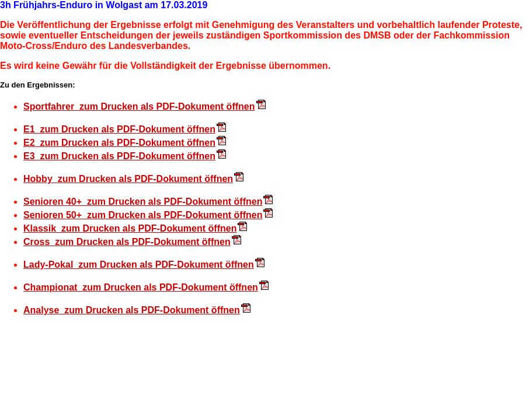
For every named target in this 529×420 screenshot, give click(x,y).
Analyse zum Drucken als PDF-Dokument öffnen (132, 310)
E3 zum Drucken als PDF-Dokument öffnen (119, 156)
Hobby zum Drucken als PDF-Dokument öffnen (128, 179)
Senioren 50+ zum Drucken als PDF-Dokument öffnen (143, 215)
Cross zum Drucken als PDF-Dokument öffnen (127, 242)
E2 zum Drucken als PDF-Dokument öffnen (119, 143)
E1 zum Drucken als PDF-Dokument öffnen (119, 129)
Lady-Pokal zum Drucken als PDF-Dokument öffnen (139, 265)
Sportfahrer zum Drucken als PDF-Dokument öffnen (139, 106)
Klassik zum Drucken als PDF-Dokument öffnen (130, 228)
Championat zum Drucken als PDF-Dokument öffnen (141, 287)
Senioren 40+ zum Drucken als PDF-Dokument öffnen (143, 202)
